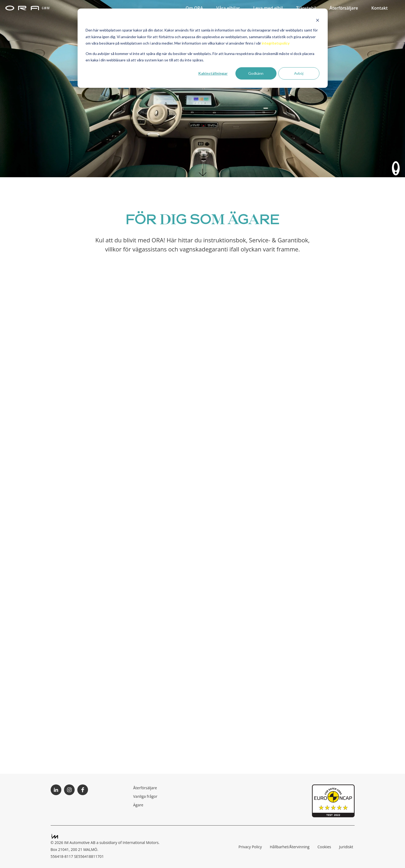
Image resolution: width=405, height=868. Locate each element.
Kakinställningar (213, 73)
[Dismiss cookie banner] (318, 20)
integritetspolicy (276, 43)
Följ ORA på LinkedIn (56, 790)
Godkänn (256, 73)
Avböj (299, 73)
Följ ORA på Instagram (69, 790)
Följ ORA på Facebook (83, 790)
